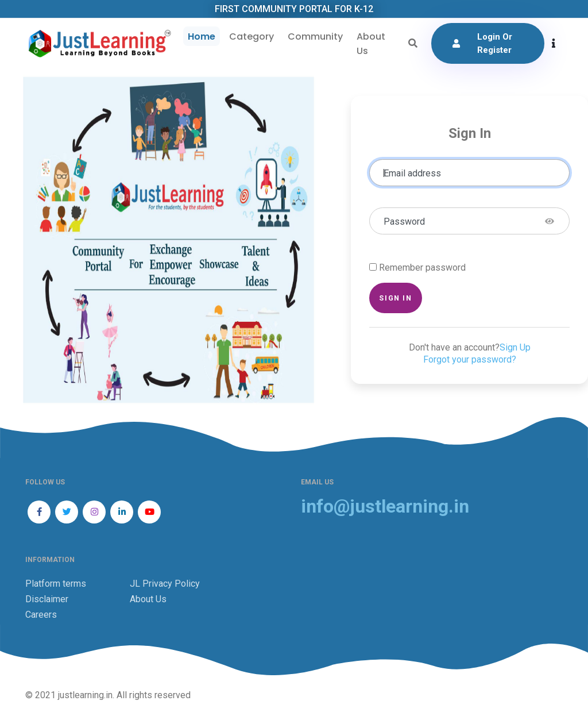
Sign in (395, 299)
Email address (412, 174)
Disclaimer (47, 600)
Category (250, 37)
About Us (370, 44)
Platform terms (56, 584)
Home (200, 37)
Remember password (422, 269)
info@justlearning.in (385, 507)
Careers (41, 615)
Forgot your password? (470, 361)
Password (404, 223)
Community (314, 37)
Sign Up (515, 349)
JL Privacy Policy (165, 584)
